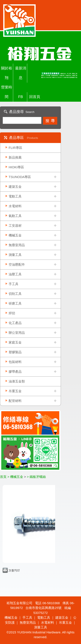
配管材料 (15, 401)
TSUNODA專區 (20, 177)
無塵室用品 (17, 245)
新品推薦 (15, 157)
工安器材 (15, 226)
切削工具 (15, 294)
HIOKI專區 (16, 167)
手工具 (13, 284)
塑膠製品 (15, 352)
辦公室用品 (17, 333)
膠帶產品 (15, 372)
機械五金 (15, 235)
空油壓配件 (17, 264)
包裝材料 (15, 362)
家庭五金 (15, 342)
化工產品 (15, 323)
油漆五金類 (17, 381)
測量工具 (15, 255)
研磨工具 (15, 303)
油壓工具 (15, 274)
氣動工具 (15, 216)
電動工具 (15, 196)
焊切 (12, 313)
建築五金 (15, 187)
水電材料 (15, 206)
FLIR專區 (15, 148)
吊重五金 (15, 391)
